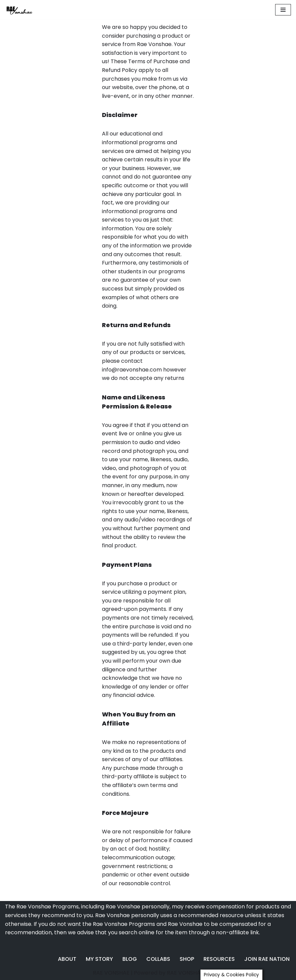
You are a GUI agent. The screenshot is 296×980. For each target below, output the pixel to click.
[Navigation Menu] (283, 10)
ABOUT (67, 959)
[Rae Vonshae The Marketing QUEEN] (25, 10)
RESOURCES (219, 959)
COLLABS (158, 959)
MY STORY (99, 959)
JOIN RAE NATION (267, 959)
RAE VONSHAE (111, 973)
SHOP (187, 959)
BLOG (130, 959)
